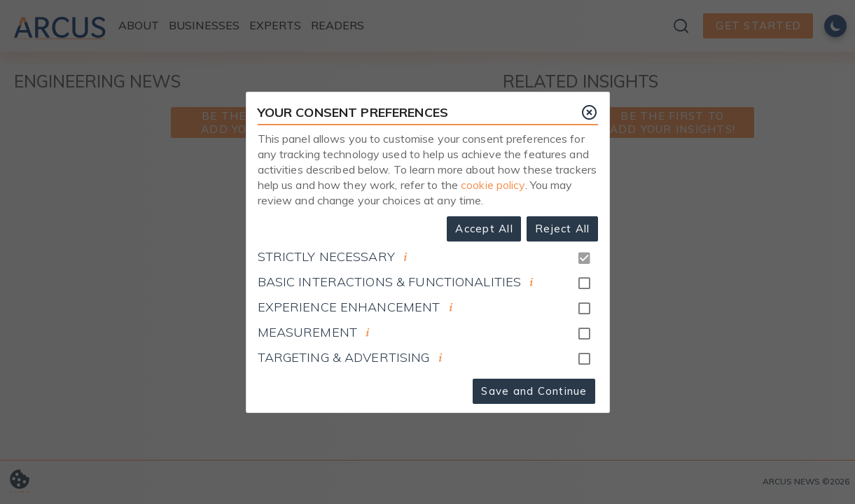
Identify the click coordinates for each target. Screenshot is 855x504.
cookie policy (493, 185)
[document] (405, 257)
